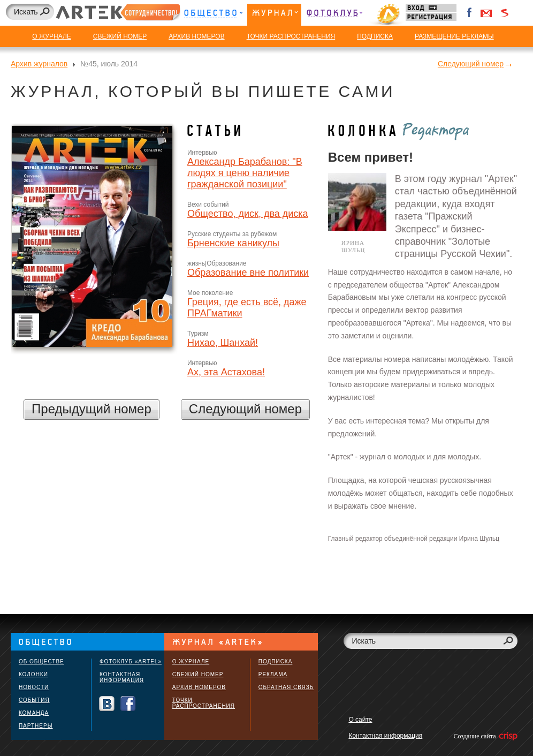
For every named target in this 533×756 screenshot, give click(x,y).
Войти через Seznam (505, 13)
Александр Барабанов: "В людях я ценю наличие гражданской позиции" (245, 173)
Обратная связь (286, 687)
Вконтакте (107, 704)
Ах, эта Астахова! (226, 372)
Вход (431, 8)
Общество (213, 15)
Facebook (470, 13)
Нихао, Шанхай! (223, 343)
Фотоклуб (334, 15)
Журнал (274, 15)
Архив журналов (39, 64)
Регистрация (431, 17)
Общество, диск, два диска (248, 214)
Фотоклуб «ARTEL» (131, 661)
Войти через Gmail (486, 13)
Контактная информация (122, 677)
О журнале (191, 661)
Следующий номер (471, 64)
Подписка (276, 661)
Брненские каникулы (233, 243)
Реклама (273, 674)
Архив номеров (199, 687)
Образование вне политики (248, 273)
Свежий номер (198, 674)
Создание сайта (485, 736)
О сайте (360, 720)
